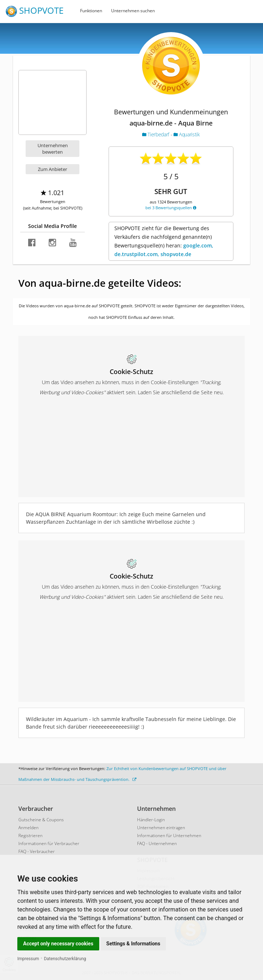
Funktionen (91, 11)
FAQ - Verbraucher (37, 851)
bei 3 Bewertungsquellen (171, 208)
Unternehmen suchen (133, 11)
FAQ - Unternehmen (157, 843)
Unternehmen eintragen (161, 828)
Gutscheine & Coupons (41, 820)
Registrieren (30, 836)
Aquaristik (187, 134)
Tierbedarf (156, 134)
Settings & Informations (133, 944)
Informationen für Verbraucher (49, 843)
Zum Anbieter (52, 169)
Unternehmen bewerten (53, 149)
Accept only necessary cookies (58, 944)
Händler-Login (151, 820)
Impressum (28, 959)
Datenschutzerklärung (65, 959)
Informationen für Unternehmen (169, 836)
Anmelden (29, 828)
